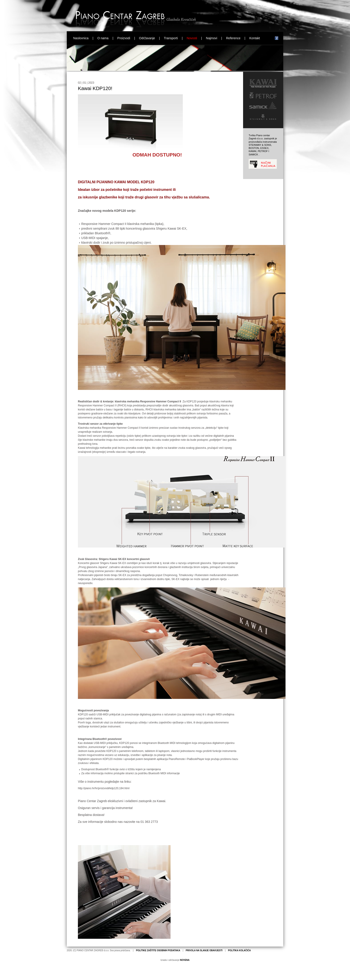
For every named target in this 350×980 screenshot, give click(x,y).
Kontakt (255, 38)
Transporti (171, 38)
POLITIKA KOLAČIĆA (240, 950)
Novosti (192, 38)
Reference (233, 38)
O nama (103, 38)
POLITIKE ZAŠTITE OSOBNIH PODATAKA (158, 950)
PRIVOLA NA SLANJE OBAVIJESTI (204, 950)
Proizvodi (124, 38)
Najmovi (212, 38)
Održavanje (147, 38)
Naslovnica (81, 38)
